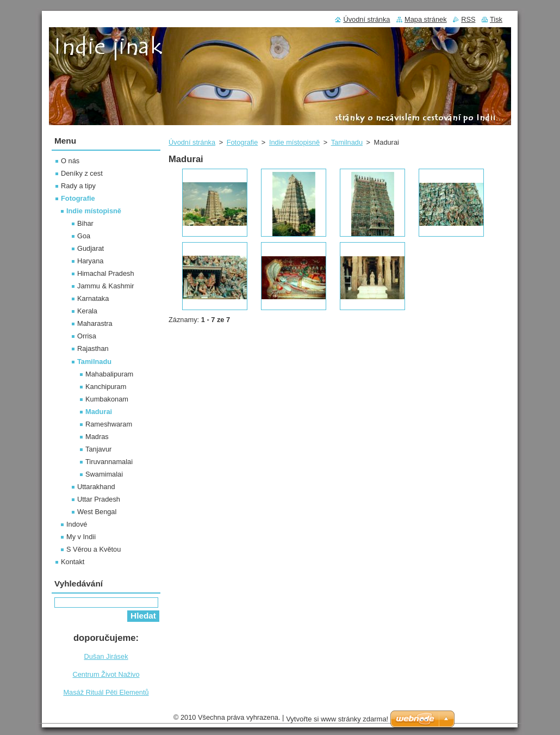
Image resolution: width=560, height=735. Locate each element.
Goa (84, 236)
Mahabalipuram (109, 374)
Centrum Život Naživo (106, 674)
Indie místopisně (294, 142)
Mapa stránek (426, 19)
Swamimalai (104, 474)
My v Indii (81, 537)
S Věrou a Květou (94, 549)
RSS (468, 19)
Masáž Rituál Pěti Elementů (106, 692)
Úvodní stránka (192, 142)
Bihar (85, 223)
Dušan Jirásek (106, 656)
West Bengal (97, 512)
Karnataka (93, 298)
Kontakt (73, 562)
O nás (70, 161)
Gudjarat (91, 248)
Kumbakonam (107, 399)
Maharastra (95, 323)
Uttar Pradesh (99, 499)
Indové (77, 524)
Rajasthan (93, 348)
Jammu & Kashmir (106, 286)
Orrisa (87, 336)
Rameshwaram (109, 424)
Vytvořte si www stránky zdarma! (337, 719)
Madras (97, 437)
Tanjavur (98, 449)
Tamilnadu (347, 142)
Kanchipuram (106, 387)
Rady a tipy (78, 186)
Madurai (99, 412)
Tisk (496, 19)
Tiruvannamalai (109, 462)
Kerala (87, 311)
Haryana (90, 261)
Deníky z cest (82, 173)
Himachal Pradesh (106, 273)
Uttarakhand (96, 487)
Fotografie (242, 142)
